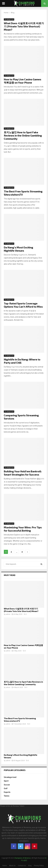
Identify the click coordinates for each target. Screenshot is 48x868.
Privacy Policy (39, 866)
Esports (7, 792)
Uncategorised (9, 19)
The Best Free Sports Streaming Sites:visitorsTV (20, 720)
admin (8, 614)
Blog (30, 866)
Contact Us (22, 866)
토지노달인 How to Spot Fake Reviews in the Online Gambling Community (23, 135)
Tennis (7, 796)
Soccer (7, 785)
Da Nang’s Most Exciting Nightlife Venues (18, 249)
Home (5, 866)
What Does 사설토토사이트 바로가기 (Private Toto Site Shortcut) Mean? (24, 26)
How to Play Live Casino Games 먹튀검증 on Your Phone (23, 81)
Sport (6, 781)
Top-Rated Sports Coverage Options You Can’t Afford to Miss (23, 305)
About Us (12, 866)
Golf (6, 788)
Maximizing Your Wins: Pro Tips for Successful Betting (23, 529)
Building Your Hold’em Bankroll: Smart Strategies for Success (23, 473)
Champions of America (22, 858)
